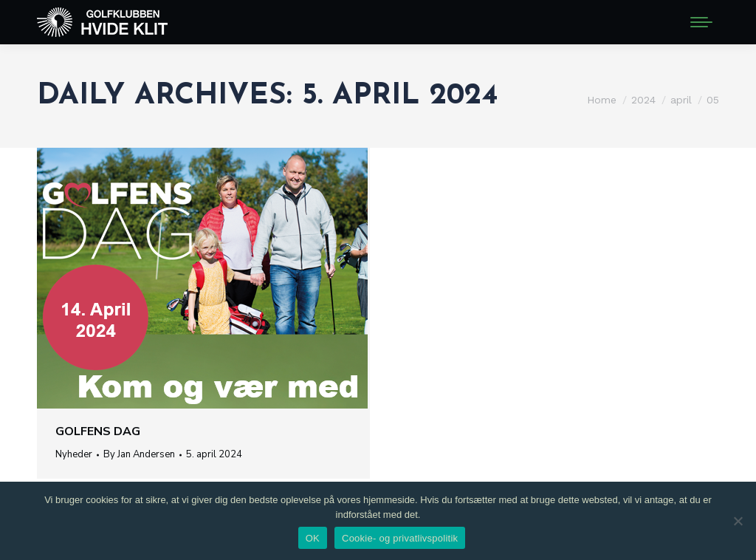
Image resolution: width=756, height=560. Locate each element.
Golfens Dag (98, 431)
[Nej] (738, 521)
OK (313, 538)
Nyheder (74, 454)
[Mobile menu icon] (701, 22)
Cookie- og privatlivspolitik (400, 538)
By (139, 454)
